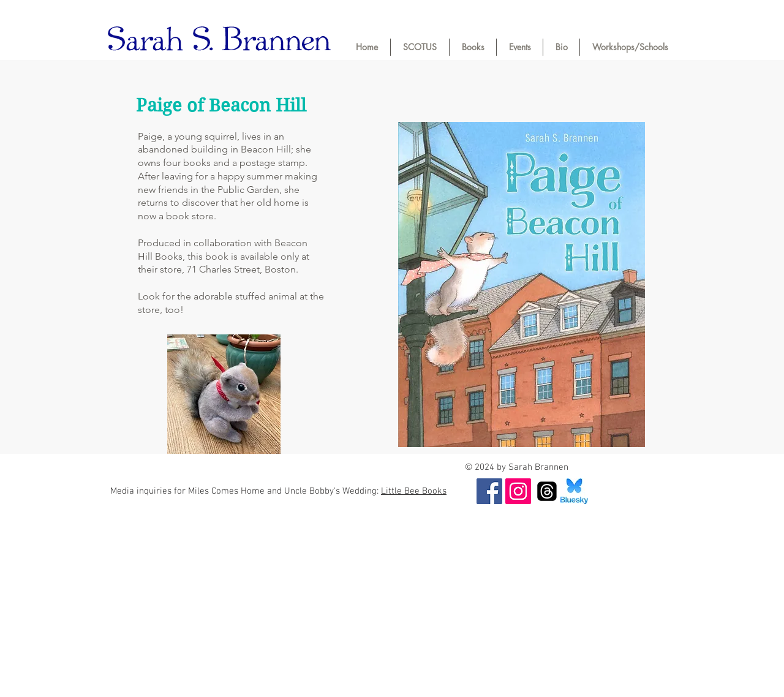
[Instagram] (518, 491)
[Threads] (547, 491)
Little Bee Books (414, 491)
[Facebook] (489, 491)
